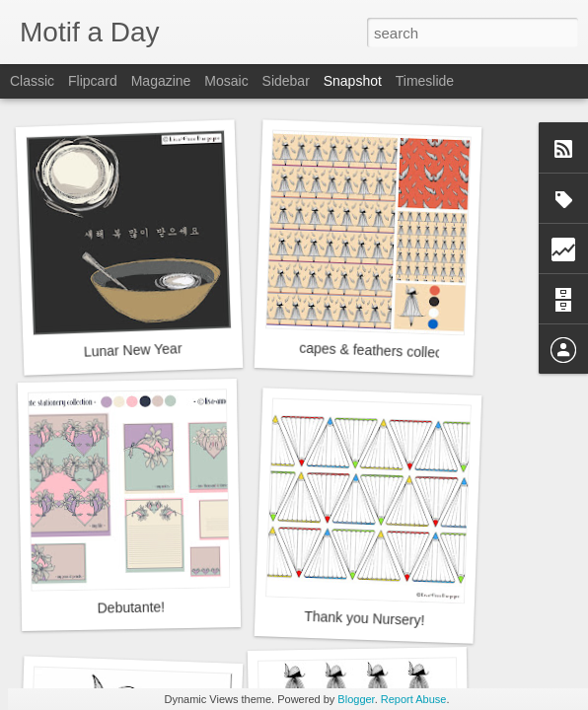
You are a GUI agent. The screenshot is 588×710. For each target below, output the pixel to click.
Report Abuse (414, 699)
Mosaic (226, 81)
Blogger (356, 699)
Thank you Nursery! (365, 618)
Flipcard (93, 81)
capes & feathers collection (382, 351)
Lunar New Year (133, 350)
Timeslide (425, 81)
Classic (32, 81)
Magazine (161, 81)
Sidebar (286, 81)
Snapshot (353, 81)
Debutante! (131, 607)
